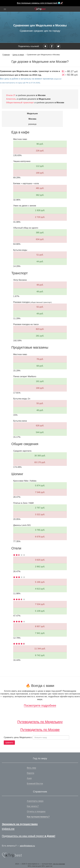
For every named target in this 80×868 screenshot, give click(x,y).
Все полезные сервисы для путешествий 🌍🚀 (40, 3)
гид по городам (59, 864)
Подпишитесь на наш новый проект (29, 836)
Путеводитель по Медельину (40, 722)
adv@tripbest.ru (27, 846)
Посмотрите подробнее (40, 705)
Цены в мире (18, 55)
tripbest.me (8, 829)
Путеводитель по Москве (40, 730)
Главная (6, 55)
